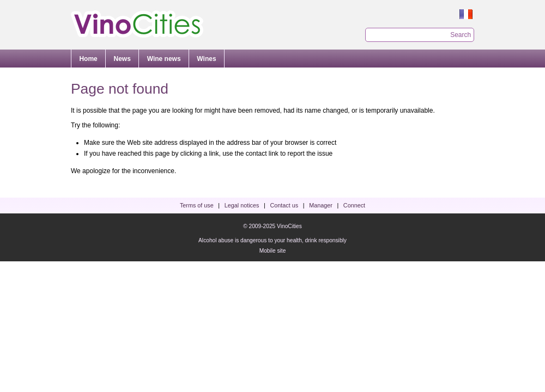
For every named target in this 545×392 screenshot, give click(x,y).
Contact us (284, 205)
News (122, 59)
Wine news (164, 59)
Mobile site (273, 251)
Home (88, 59)
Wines (206, 59)
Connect (354, 205)
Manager (321, 205)
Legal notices (242, 205)
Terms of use (197, 205)
